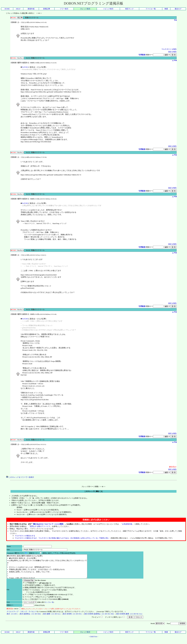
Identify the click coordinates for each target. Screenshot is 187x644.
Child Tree (94, 641)
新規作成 (31, 9)
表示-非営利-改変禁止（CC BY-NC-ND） (100, 618)
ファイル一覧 (151, 9)
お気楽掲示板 (127, 524)
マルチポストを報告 (169, 49)
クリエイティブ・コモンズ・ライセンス (22, 616)
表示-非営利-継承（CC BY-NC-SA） (130, 618)
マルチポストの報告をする (25, 536)
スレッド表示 (85, 9)
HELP (18, 9)
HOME (7, 9)
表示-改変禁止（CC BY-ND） (31, 618)
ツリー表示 (64, 9)
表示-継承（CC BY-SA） (52, 618)
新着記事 (47, 9)
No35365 (25, 319)
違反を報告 (172, 52)
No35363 (25, 203)
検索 (166, 9)
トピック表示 (108, 9)
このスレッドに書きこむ (94, 491)
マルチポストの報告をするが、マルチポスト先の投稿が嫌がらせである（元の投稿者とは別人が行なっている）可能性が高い (62, 538)
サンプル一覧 (49, 607)
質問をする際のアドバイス (40, 526)
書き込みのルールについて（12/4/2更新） (49, 524)
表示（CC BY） (13, 618)
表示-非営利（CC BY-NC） (73, 618)
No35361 (25, 67)
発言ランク (129, 9)
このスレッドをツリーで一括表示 (20, 477)
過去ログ (178, 9)
